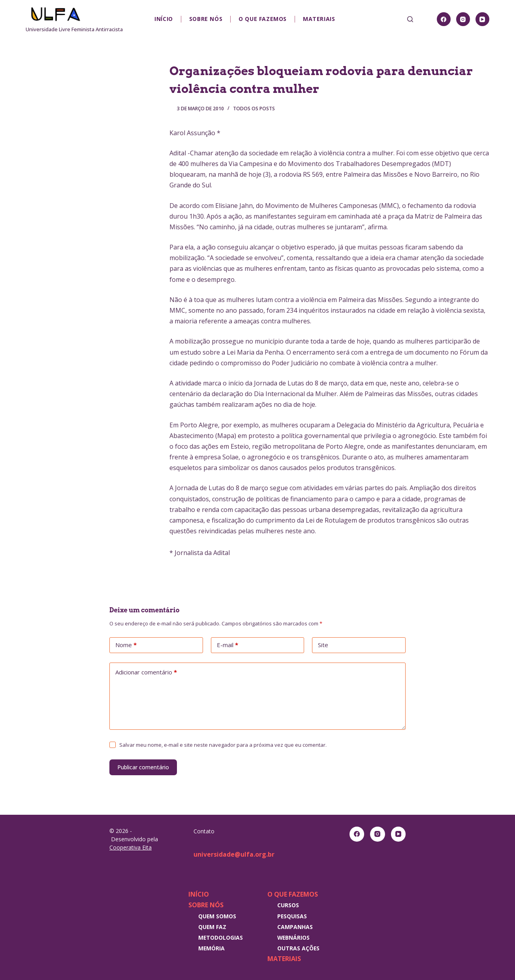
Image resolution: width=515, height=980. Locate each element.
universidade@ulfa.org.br (234, 854)
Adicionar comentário (146, 672)
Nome (126, 645)
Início (164, 19)
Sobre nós (206, 19)
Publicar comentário (143, 767)
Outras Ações (298, 948)
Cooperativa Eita (131, 847)
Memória (211, 948)
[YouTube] (482, 19)
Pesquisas (292, 916)
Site (323, 645)
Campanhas (295, 927)
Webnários (293, 938)
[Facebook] (444, 19)
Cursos (288, 905)
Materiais (319, 19)
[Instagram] (463, 19)
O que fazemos (263, 19)
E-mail (227, 645)
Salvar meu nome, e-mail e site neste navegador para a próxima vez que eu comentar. (223, 745)
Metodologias (221, 938)
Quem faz (212, 927)
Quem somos (217, 916)
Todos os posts (254, 109)
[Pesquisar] (410, 19)
